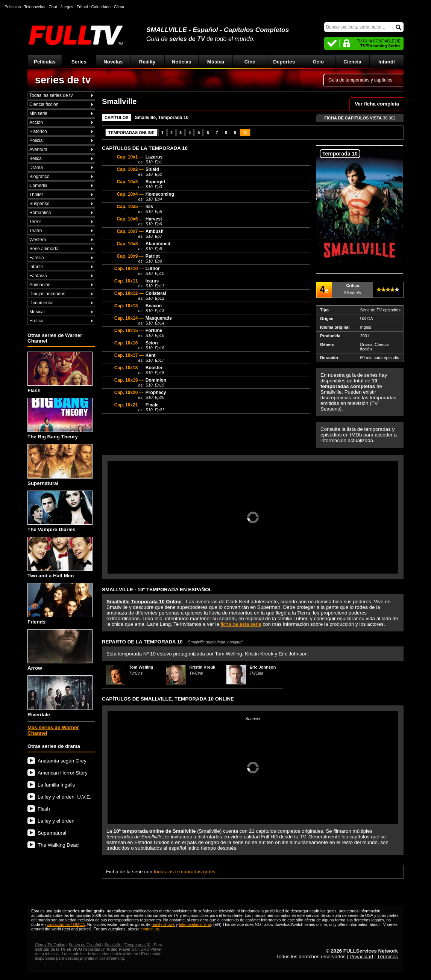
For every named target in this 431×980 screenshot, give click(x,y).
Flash (60, 372)
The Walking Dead (58, 845)
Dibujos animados (47, 294)
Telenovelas (35, 7)
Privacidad (361, 957)
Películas (45, 62)
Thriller (36, 195)
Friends (60, 604)
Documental (41, 303)
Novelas (113, 62)
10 (245, 133)
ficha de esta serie (241, 624)
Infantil (387, 62)
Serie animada (44, 249)
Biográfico (39, 177)
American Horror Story (63, 773)
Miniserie (38, 113)
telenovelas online (195, 924)
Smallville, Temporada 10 (162, 118)
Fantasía (38, 276)
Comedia (38, 186)
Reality (147, 62)
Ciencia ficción (44, 104)
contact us (150, 929)
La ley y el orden (56, 821)
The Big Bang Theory (60, 419)
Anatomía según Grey (62, 761)
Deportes (284, 62)
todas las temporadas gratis (185, 872)
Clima (119, 7)
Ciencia (352, 62)
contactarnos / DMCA (66, 924)
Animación (40, 285)
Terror (35, 222)
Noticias (182, 62)
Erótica (36, 321)
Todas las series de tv (51, 95)
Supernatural (60, 465)
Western (38, 240)
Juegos (67, 7)
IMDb (356, 435)
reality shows (163, 924)
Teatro (36, 231)
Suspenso (39, 204)
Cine (250, 62)
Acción (36, 122)
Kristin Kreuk (202, 667)
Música (216, 62)
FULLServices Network (371, 951)
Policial (36, 140)
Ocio (318, 62)
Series (79, 62)
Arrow (60, 650)
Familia (37, 258)
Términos (387, 957)
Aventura (38, 149)
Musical (37, 312)
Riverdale (60, 696)
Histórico (38, 131)
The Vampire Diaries (60, 511)
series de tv (63, 80)
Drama (36, 168)
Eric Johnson (263, 667)
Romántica (40, 213)
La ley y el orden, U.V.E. (64, 797)
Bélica (36, 159)
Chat (53, 7)
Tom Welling (141, 667)
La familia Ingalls (56, 785)
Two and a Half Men (60, 558)
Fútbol (82, 7)
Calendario (101, 7)
